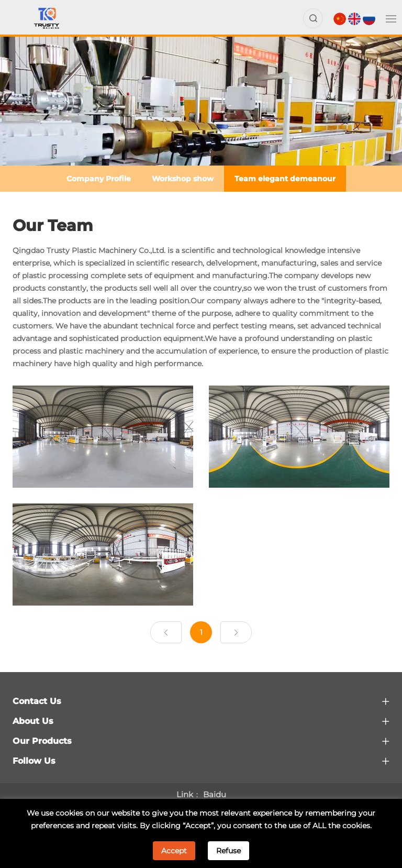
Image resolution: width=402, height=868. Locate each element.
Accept (174, 851)
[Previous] (166, 632)
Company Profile (99, 179)
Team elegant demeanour (285, 179)
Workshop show (183, 179)
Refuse (228, 851)
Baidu (215, 794)
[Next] (236, 632)
